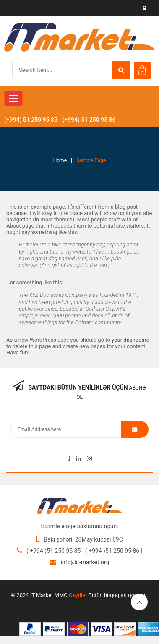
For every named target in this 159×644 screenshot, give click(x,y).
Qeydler (78, 595)
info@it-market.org (85, 562)
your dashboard (130, 340)
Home (60, 160)
